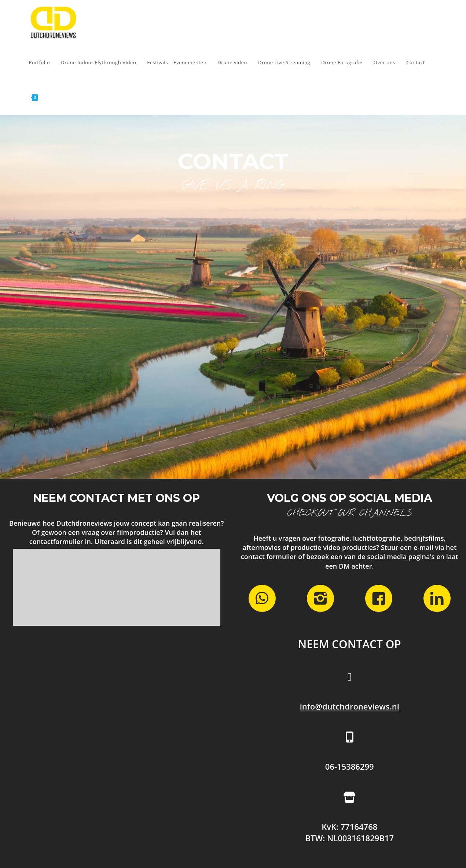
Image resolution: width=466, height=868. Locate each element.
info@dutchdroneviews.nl (350, 706)
